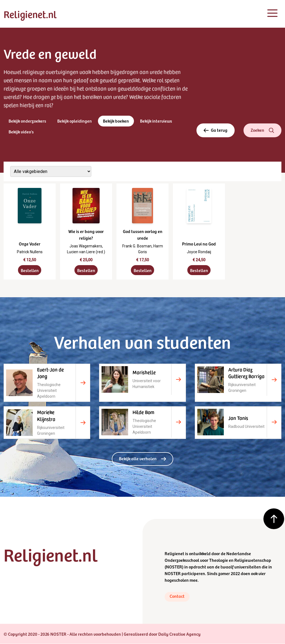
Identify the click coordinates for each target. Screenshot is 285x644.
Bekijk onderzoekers (27, 121)
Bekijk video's (21, 132)
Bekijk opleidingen (75, 121)
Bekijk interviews (156, 121)
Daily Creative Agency (179, 634)
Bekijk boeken (116, 121)
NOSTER (174, 567)
